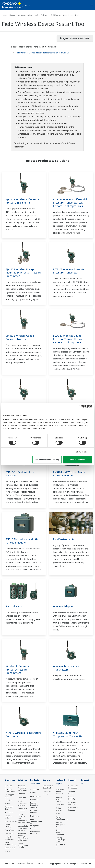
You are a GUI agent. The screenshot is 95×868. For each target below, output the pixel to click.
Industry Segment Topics (59, 799)
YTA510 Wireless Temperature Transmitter (23, 734)
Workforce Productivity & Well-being (23, 788)
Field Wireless (14, 606)
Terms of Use (9, 863)
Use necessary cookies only (47, 460)
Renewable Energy (9, 808)
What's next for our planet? (60, 791)
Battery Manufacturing (11, 843)
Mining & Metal (8, 817)
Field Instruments (64, 539)
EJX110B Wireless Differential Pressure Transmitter (23, 201)
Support (72, 780)
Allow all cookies (77, 460)
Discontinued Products (35, 832)
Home (4, 15)
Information (35, 789)
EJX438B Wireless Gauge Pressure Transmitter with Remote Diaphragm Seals (69, 339)
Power (7, 804)
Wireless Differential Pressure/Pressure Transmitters (18, 670)
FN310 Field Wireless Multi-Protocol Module (69, 474)
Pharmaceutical (11, 821)
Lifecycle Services (34, 812)
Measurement (36, 796)
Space (7, 851)
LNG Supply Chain (9, 796)
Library (12, 15)
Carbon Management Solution (23, 846)
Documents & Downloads (28, 15)
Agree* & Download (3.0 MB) (75, 38)
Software (45, 15)
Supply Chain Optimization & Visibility (23, 828)
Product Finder (71, 798)
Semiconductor (11, 848)
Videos (46, 795)
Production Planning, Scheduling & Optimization (23, 837)
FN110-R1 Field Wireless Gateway (20, 474)
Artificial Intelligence (60, 823)
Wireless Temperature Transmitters (66, 668)
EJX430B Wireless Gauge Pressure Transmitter (20, 337)
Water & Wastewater (10, 838)
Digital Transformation (62, 818)
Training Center (72, 792)
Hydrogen (9, 812)
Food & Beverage (9, 826)
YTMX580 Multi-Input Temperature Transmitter (68, 734)
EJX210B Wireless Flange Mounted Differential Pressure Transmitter (24, 273)
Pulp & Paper (10, 830)
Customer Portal (72, 803)
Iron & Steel (9, 834)
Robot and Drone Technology (60, 832)
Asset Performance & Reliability (23, 803)
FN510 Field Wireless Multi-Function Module (22, 541)
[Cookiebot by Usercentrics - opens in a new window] (81, 406)
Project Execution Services (34, 805)
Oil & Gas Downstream (10, 790)
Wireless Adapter (63, 606)
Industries (10, 780)
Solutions (22, 780)
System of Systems (59, 809)
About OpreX (60, 805)
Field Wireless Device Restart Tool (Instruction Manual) (42, 53)
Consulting (34, 800)
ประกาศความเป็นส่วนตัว (26, 863)
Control (33, 793)
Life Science (35, 816)
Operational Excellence (22, 810)
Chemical (8, 800)
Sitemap (40, 863)
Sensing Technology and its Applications (60, 841)
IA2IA (58, 813)
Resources (47, 791)
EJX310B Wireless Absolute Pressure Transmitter (69, 271)
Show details (82, 452)
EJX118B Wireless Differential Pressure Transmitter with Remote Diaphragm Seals (70, 203)
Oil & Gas (8, 786)
